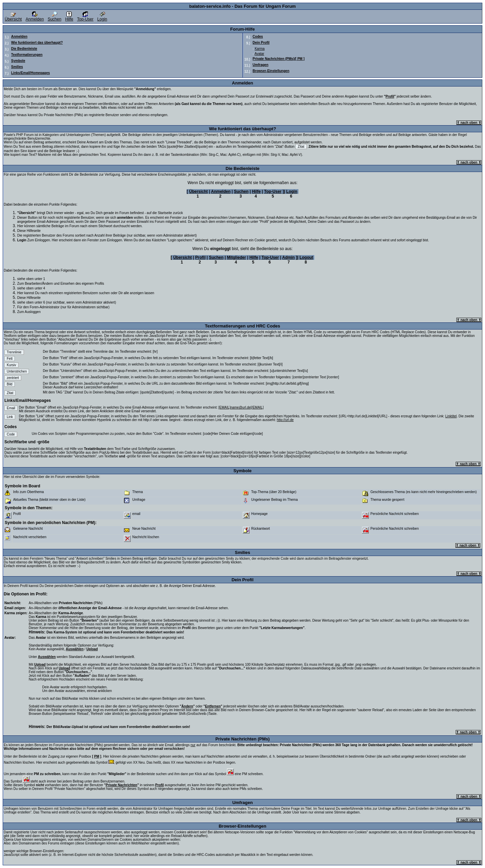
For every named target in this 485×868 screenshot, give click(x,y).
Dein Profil (261, 43)
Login (102, 17)
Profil (390, 96)
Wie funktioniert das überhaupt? (37, 43)
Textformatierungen (27, 55)
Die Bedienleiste (24, 49)
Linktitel (451, 416)
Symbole (18, 61)
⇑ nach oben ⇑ (469, 123)
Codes (258, 37)
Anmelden (35, 17)
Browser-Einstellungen (271, 71)
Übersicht (13, 17)
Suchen (54, 17)
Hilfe (69, 17)
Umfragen (261, 65)
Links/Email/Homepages (30, 73)
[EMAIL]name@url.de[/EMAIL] (241, 407)
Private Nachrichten (122, 785)
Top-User (85, 17)
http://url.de (285, 420)
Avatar (260, 54)
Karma (260, 49)
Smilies (17, 67)
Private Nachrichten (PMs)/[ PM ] (279, 59)
